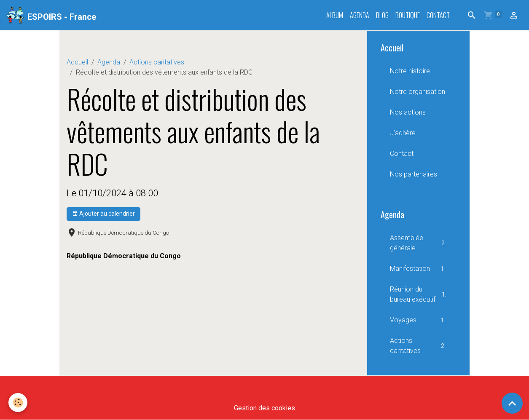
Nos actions (408, 112)
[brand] (51, 15)
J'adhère (403, 133)
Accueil (77, 62)
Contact (438, 15)
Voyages (418, 320)
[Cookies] (18, 403)
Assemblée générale (418, 243)
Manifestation (418, 269)
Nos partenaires (414, 174)
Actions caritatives (157, 62)
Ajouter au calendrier (103, 214)
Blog (382, 15)
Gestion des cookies (264, 408)
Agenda (360, 15)
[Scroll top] (512, 403)
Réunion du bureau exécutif (418, 294)
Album (335, 15)
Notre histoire (410, 71)
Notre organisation (418, 92)
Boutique (408, 15)
